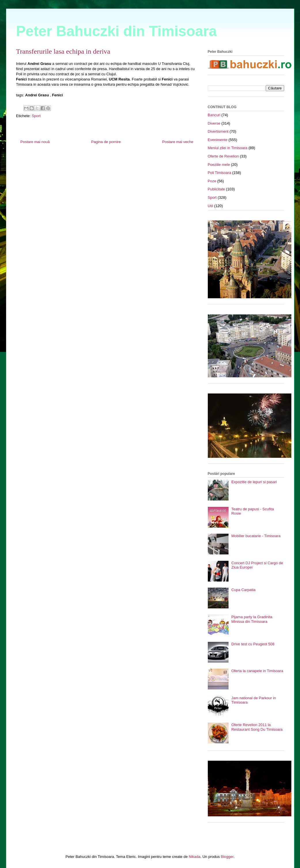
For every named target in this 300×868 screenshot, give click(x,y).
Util (211, 206)
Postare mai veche (178, 142)
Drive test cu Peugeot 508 (253, 644)
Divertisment (218, 131)
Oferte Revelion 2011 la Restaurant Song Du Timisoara (257, 727)
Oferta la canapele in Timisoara (257, 671)
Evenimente (218, 140)
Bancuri (214, 115)
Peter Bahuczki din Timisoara (117, 31)
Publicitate (216, 189)
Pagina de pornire (106, 142)
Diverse (214, 123)
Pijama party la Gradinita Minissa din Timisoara (252, 619)
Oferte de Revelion (223, 156)
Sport (36, 116)
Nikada (195, 857)
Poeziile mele (219, 165)
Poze (212, 181)
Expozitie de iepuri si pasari (254, 482)
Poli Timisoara (220, 173)
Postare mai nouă (35, 142)
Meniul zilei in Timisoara (228, 148)
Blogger (227, 857)
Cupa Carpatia (244, 590)
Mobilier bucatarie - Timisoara (256, 536)
